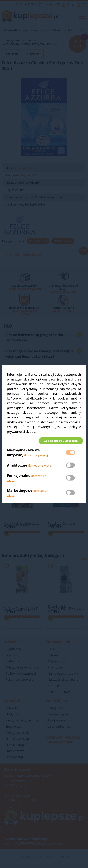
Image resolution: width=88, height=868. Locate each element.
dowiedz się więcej (36, 457)
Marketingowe (20, 492)
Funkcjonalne (19, 477)
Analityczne (18, 467)
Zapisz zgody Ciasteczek (59, 441)
